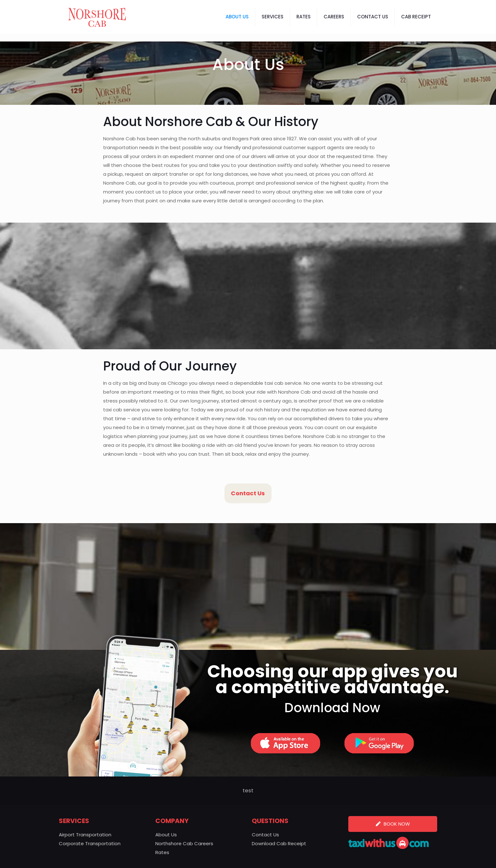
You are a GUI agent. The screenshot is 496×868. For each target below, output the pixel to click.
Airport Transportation (85, 835)
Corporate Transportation (90, 843)
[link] (285, 743)
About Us (166, 835)
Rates (162, 852)
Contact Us (265, 835)
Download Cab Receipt (279, 843)
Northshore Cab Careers (184, 843)
